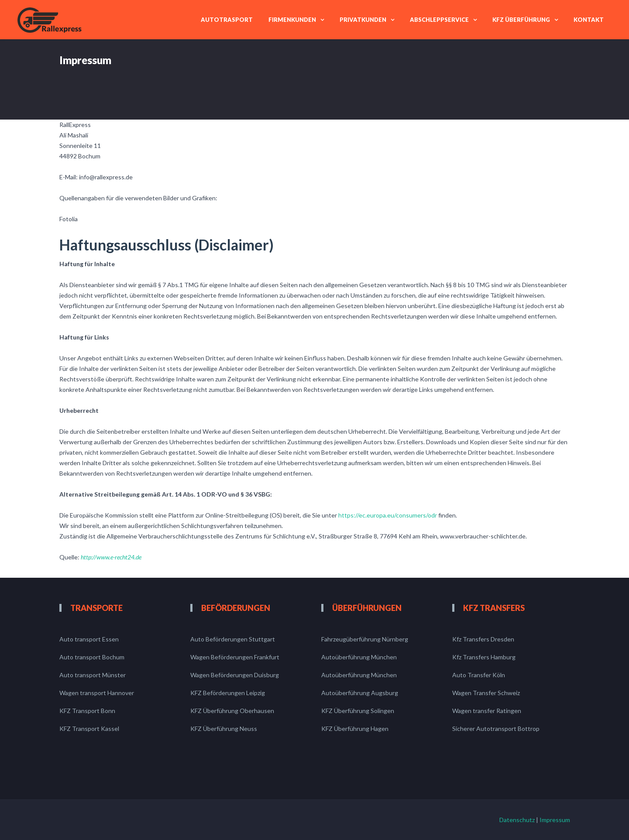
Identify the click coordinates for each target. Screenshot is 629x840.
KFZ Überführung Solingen (358, 711)
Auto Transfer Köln (479, 675)
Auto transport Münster (93, 675)
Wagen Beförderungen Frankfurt (235, 657)
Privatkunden (363, 20)
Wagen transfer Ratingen (487, 711)
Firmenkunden (292, 20)
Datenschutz (517, 820)
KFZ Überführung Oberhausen (232, 711)
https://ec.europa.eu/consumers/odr (388, 515)
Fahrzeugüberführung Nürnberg (365, 639)
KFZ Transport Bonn (87, 711)
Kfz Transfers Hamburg (484, 657)
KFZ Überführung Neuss (224, 729)
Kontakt (589, 20)
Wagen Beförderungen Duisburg (235, 675)
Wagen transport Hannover (97, 693)
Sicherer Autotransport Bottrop (496, 729)
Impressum (555, 820)
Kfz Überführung (521, 20)
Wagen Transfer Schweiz (486, 693)
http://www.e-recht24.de (111, 557)
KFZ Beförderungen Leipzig (228, 693)
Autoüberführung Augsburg (360, 693)
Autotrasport (227, 20)
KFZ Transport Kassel (89, 729)
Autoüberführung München (359, 657)
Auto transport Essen (89, 639)
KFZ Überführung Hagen (355, 729)
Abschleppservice (439, 20)
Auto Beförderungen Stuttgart (233, 639)
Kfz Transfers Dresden (483, 639)
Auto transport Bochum (92, 657)
